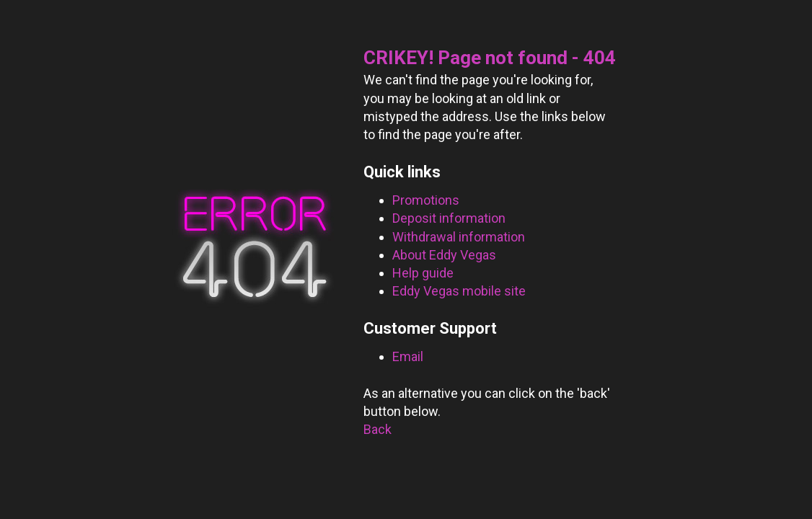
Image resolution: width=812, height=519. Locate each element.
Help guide (423, 273)
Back (378, 429)
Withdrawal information (459, 237)
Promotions (426, 200)
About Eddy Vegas (444, 255)
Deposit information (449, 218)
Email (408, 356)
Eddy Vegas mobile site (459, 291)
